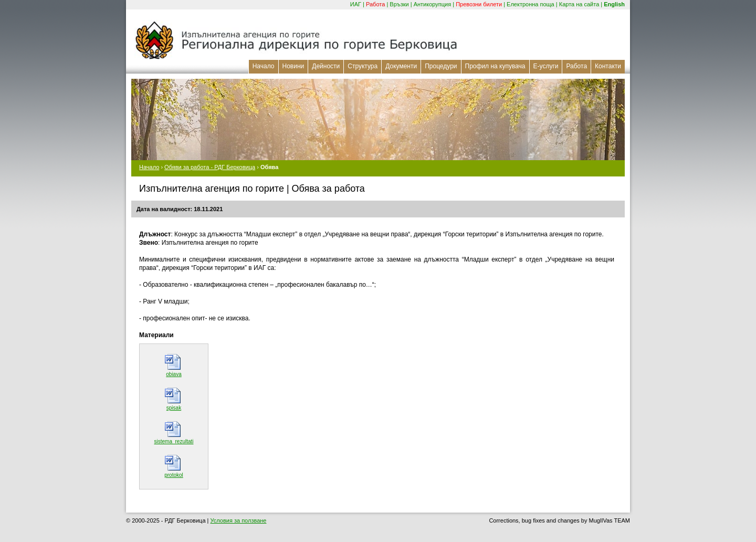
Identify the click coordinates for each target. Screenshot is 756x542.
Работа (375, 4)
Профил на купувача (495, 66)
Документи (401, 66)
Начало (264, 66)
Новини (293, 66)
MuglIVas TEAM (610, 520)
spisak (174, 408)
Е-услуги (546, 66)
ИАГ (356, 4)
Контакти (608, 66)
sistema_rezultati (174, 441)
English (614, 4)
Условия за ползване (239, 520)
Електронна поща (531, 4)
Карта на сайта (579, 4)
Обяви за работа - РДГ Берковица (210, 167)
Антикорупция (433, 4)
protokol (174, 475)
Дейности (326, 66)
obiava (174, 374)
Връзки (399, 4)
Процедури (441, 66)
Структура (363, 66)
